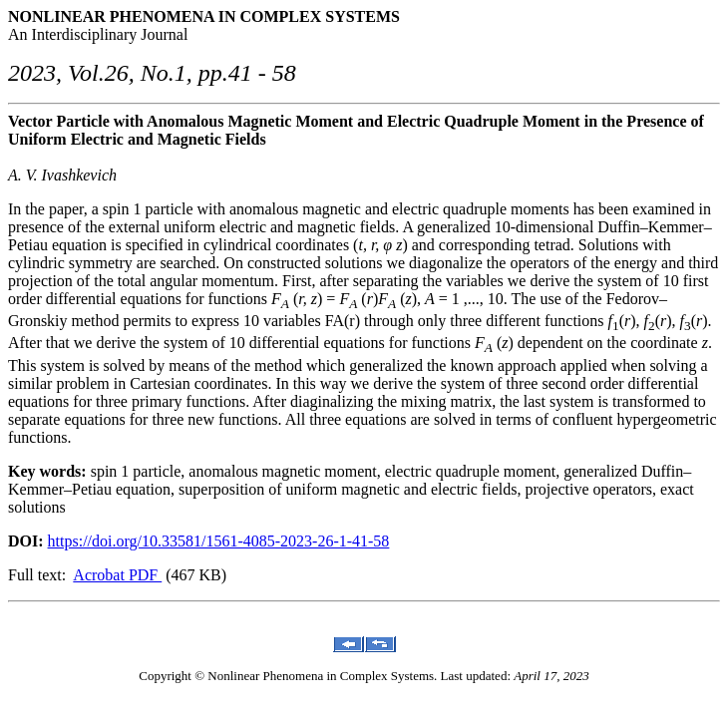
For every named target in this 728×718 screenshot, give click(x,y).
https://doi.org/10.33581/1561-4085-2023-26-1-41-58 (219, 541)
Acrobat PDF (117, 575)
